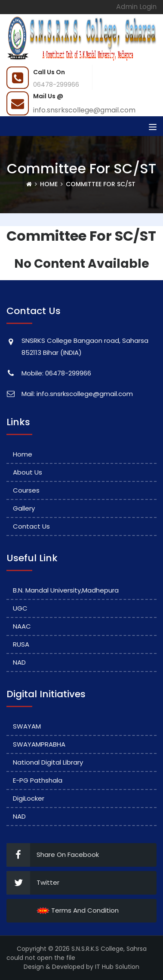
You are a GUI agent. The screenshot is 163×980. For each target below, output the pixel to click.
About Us (28, 472)
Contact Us (31, 526)
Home (49, 184)
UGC (20, 608)
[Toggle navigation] (153, 127)
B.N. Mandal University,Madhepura (66, 590)
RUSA (21, 644)
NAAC (22, 626)
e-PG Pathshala (38, 780)
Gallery (24, 508)
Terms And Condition (78, 910)
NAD (19, 662)
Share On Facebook (53, 855)
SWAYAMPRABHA (39, 744)
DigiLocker (29, 798)
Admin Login (136, 7)
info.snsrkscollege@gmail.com (84, 110)
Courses (26, 490)
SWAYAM (27, 726)
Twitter (33, 883)
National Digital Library (48, 762)
